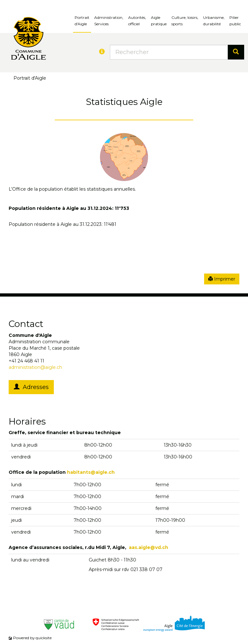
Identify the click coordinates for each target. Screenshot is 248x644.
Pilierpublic (235, 21)
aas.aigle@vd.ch (149, 547)
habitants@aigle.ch (91, 472)
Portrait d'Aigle (82, 21)
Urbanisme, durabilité (214, 21)
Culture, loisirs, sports (185, 21)
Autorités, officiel (137, 21)
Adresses (31, 387)
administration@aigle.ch (35, 367)
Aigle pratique (159, 21)
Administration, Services (109, 21)
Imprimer (222, 279)
